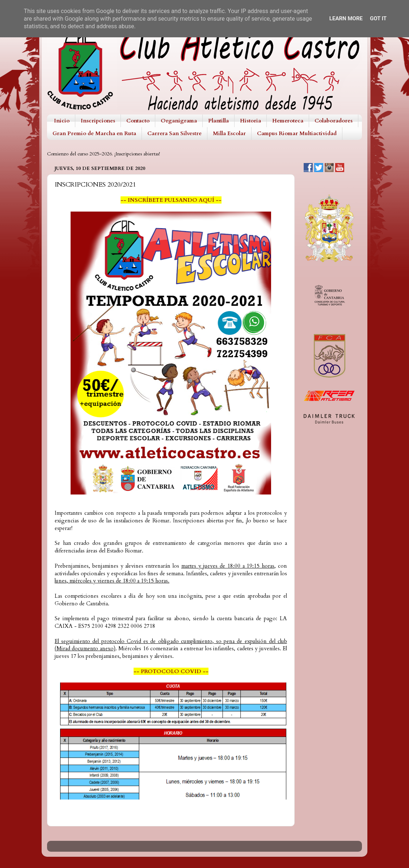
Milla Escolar (229, 133)
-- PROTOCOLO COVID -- (171, 671)
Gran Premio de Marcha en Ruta (94, 133)
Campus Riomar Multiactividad (297, 133)
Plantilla (218, 121)
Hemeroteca (288, 121)
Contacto (138, 121)
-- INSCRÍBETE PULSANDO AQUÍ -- (171, 200)
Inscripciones (98, 121)
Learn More (346, 18)
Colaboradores (334, 121)
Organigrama (179, 121)
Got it (378, 18)
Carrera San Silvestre (174, 133)
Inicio (62, 121)
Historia (250, 121)
